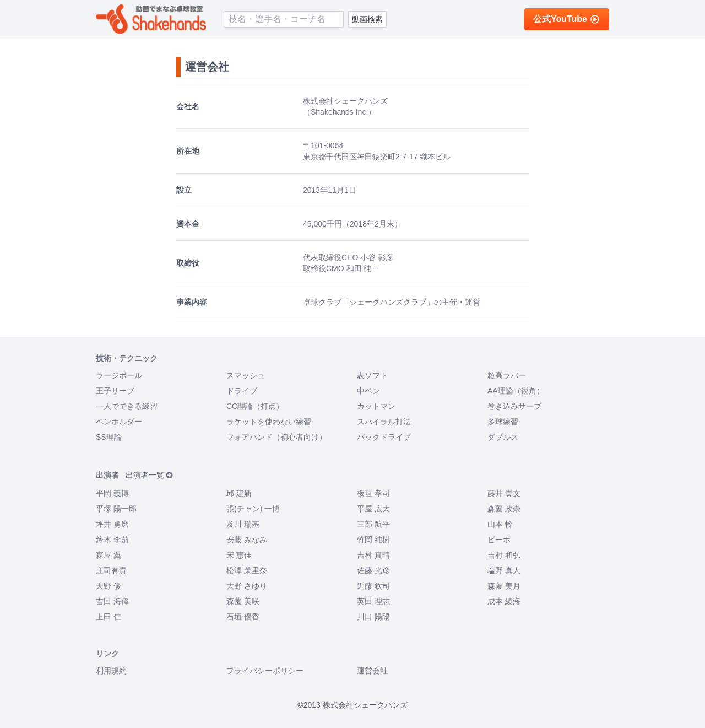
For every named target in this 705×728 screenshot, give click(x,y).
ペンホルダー (119, 422)
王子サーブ (115, 391)
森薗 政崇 (504, 509)
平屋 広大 (373, 509)
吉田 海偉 (112, 601)
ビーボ (499, 540)
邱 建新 (239, 493)
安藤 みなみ (247, 540)
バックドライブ (384, 437)
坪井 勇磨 (112, 524)
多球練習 (503, 422)
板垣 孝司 (373, 493)
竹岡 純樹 (373, 540)
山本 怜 (500, 524)
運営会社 (372, 671)
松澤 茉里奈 (247, 570)
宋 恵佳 (239, 555)
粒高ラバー (507, 375)
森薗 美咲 (243, 601)
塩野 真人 (504, 570)
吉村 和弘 (504, 555)
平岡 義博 (112, 493)
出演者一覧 (150, 475)
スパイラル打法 (384, 422)
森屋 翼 (109, 555)
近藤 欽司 (373, 586)
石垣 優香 (243, 617)
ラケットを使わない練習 (269, 422)
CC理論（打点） (255, 406)
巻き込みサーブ (514, 406)
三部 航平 (373, 524)
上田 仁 (109, 617)
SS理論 (109, 437)
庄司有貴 (111, 570)
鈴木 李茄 (112, 540)
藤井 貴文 (504, 493)
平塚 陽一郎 (116, 509)
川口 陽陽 (373, 617)
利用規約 (111, 671)
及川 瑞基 (243, 524)
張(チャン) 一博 (253, 509)
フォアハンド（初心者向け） (276, 437)
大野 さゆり (247, 586)
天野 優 (109, 586)
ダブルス (503, 437)
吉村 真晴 (373, 555)
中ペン (368, 391)
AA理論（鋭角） (516, 391)
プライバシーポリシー (265, 671)
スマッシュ (246, 375)
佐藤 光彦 (373, 570)
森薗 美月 (504, 586)
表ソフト (372, 375)
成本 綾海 (504, 601)
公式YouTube (567, 19)
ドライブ (242, 391)
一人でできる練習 (127, 406)
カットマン (376, 406)
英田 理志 (373, 601)
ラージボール (119, 375)
